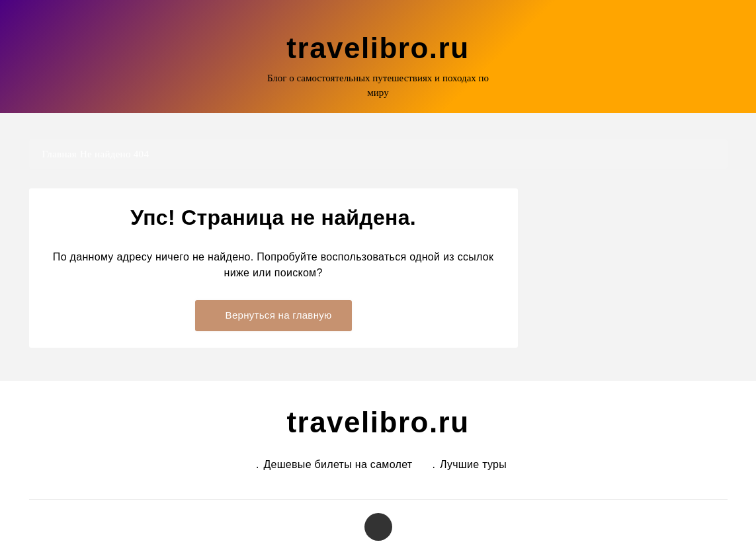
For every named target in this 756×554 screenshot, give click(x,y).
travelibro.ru (378, 48)
